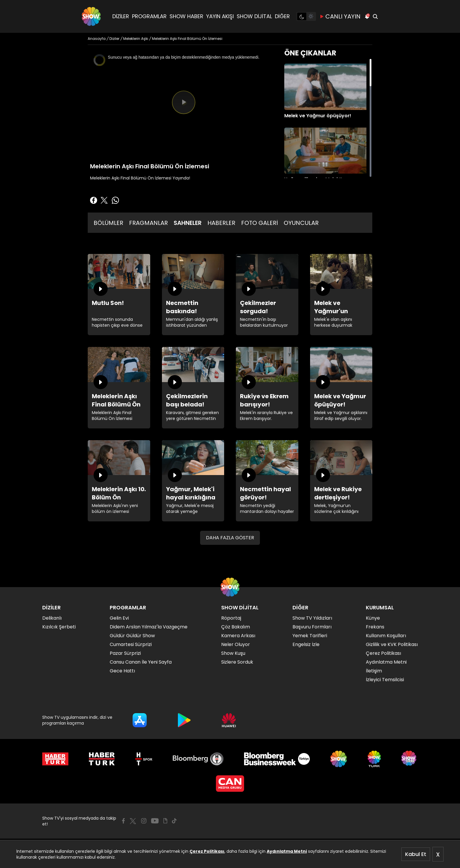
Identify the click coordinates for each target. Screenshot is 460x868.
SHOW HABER (186, 16)
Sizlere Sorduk (237, 662)
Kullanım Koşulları (386, 636)
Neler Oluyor (236, 644)
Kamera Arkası (238, 636)
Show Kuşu (233, 653)
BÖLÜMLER (108, 223)
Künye (373, 618)
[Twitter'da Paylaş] (104, 200)
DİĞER (282, 16)
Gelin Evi (119, 618)
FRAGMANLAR (148, 223)
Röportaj (231, 618)
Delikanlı (52, 618)
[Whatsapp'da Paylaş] (115, 200)
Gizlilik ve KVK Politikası (392, 644)
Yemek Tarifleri (310, 636)
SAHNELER (188, 223)
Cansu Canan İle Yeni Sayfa (141, 662)
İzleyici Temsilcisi (385, 680)
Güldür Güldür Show (132, 636)
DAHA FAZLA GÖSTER (230, 538)
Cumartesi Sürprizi (131, 644)
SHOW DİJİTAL (254, 16)
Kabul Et (416, 854)
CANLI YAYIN (340, 16)
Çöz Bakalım (236, 627)
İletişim (374, 671)
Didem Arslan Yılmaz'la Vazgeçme (149, 627)
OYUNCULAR (301, 223)
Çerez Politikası (207, 851)
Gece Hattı (122, 671)
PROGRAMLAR (149, 16)
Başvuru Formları (312, 627)
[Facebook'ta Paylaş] (94, 200)
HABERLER (221, 223)
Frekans (375, 627)
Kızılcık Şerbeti (59, 627)
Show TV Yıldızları (312, 618)
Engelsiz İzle (306, 644)
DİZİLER (121, 16)
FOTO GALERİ (259, 223)
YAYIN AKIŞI (220, 16)
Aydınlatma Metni (287, 851)
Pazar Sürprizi (125, 653)
